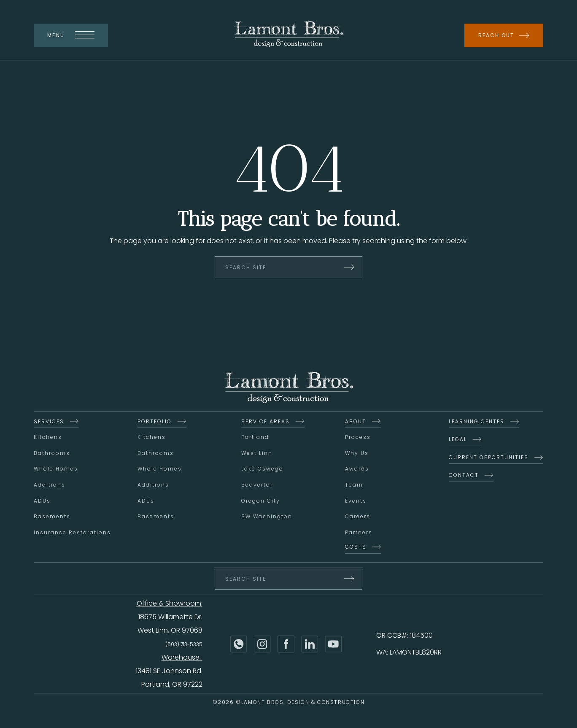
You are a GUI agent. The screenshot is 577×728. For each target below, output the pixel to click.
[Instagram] (262, 645)
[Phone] (239, 645)
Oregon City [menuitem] (261, 502)
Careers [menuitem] (358, 517)
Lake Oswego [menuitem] (262, 470)
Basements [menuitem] (52, 517)
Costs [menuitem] (356, 548)
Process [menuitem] (358, 438)
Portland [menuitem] (255, 438)
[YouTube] (333, 645)
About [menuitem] (356, 422)
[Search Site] (288, 268)
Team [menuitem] (354, 486)
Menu (71, 35)
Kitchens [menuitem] (48, 438)
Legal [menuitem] (458, 440)
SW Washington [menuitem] (267, 517)
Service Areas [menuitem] (266, 422)
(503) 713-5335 (184, 645)
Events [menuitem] (356, 502)
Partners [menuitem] (359, 533)
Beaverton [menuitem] (258, 486)
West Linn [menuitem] (257, 454)
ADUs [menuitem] (42, 502)
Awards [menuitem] (357, 470)
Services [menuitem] (49, 422)
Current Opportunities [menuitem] (489, 458)
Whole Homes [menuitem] (56, 470)
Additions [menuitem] (50, 486)
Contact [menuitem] (464, 476)
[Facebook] (286, 645)
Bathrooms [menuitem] (52, 454)
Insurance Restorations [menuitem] (72, 533)
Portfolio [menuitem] (155, 422)
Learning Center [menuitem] (477, 422)
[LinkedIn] (310, 645)
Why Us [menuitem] (357, 454)
